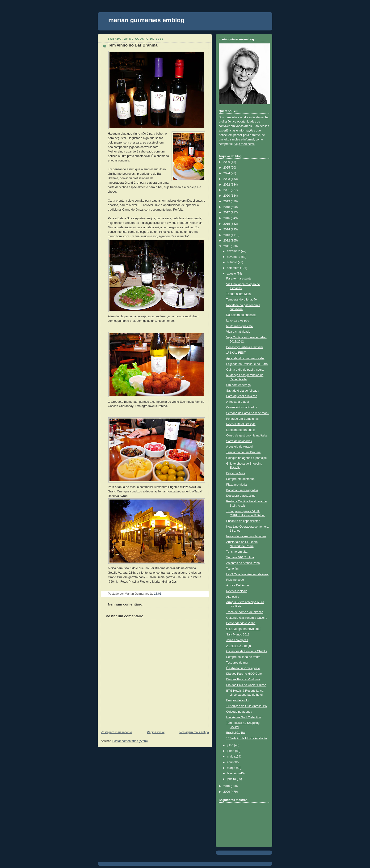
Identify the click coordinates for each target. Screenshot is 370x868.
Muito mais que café (240, 326)
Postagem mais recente (116, 732)
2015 (227, 224)
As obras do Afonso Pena (243, 563)
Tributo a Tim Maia (239, 294)
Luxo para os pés (238, 321)
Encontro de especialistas (243, 521)
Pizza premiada (237, 485)
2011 (227, 246)
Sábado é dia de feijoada (243, 391)
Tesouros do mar (237, 663)
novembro (234, 257)
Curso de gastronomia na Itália (247, 436)
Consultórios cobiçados (242, 407)
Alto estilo (233, 597)
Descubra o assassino (241, 496)
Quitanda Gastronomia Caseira (247, 618)
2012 (227, 241)
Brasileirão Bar (236, 733)
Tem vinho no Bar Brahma (133, 45)
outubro (232, 262)
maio (231, 757)
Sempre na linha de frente (243, 657)
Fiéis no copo (235, 580)
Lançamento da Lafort (241, 430)
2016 (227, 218)
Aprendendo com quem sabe (245, 358)
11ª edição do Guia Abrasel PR (247, 706)
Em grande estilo (238, 700)
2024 (227, 173)
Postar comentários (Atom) (130, 741)
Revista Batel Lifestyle (241, 424)
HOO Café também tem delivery (247, 574)
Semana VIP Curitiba (240, 557)
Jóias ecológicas (237, 640)
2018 (227, 207)
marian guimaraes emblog (146, 20)
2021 (227, 190)
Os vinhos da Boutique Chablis (247, 651)
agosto (232, 274)
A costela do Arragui (240, 447)
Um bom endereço (239, 385)
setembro (234, 268)
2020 (227, 196)
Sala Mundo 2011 (238, 635)
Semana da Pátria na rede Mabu (248, 413)
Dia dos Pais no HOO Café (244, 674)
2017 (227, 212)
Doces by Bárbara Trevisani (245, 347)
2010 (227, 786)
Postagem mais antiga (194, 732)
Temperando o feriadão (242, 300)
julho (231, 745)
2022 (227, 185)
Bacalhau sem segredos (242, 490)
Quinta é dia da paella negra (245, 370)
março (232, 768)
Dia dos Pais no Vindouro (243, 679)
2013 (227, 235)
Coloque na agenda (239, 712)
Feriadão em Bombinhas (242, 419)
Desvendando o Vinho (241, 623)
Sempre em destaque (241, 479)
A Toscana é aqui (238, 402)
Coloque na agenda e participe (247, 458)
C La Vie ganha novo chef (243, 629)
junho (231, 751)
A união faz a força (239, 646)
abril (230, 762)
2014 (227, 229)
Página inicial (156, 732)
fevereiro (233, 773)
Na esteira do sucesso (241, 315)
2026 (227, 162)
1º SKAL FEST (236, 353)
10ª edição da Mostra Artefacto (247, 738)
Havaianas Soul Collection (244, 717)
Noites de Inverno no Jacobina (246, 536)
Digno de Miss (236, 473)
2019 (227, 201)
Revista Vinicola (237, 591)
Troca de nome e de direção (245, 612)
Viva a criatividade (238, 332)
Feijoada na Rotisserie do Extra (247, 364)
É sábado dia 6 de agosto (243, 668)
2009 (227, 792)
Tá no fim (233, 569)
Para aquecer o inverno (242, 396)
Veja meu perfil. (245, 144)
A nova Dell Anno (238, 585)
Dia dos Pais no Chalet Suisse (246, 685)
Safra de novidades (239, 441)
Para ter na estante (239, 279)
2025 (227, 168)
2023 (227, 179)
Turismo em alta (237, 552)
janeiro (232, 779)
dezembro (234, 251)
